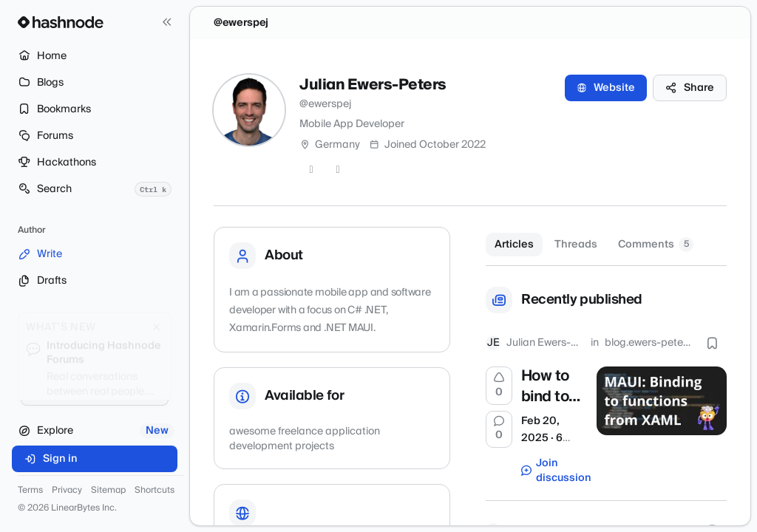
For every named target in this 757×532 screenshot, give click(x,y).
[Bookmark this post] (712, 343)
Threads (576, 245)
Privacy (67, 491)
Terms (30, 491)
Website (606, 88)
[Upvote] (499, 386)
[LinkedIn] (338, 170)
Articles (514, 245)
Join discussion (552, 471)
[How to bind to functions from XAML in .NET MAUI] (662, 400)
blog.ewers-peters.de (648, 343)
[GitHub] (311, 170)
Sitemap (108, 491)
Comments (656, 245)
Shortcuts (155, 491)
